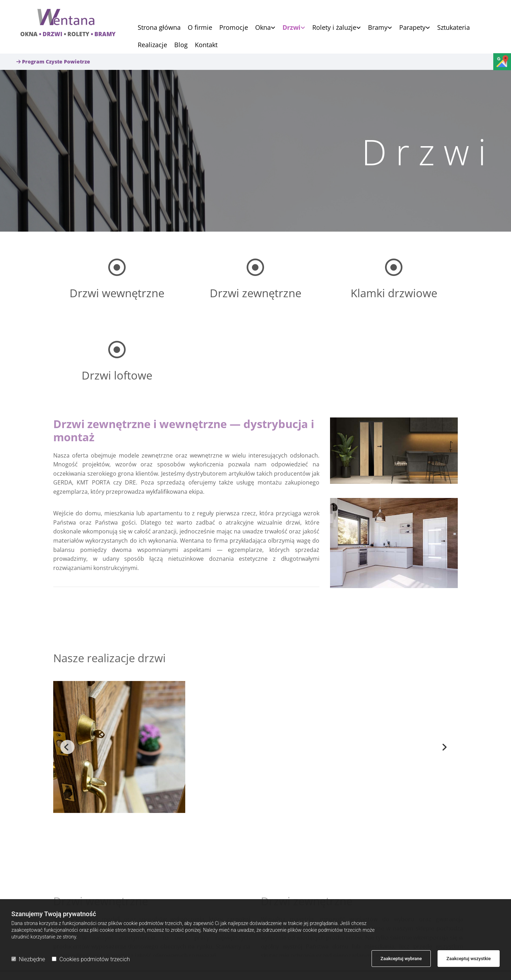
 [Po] (444, 747)
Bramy (378, 28)
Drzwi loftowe (117, 375)
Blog (181, 45)
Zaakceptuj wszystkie (469, 959)
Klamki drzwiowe (394, 293)
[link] (262, 27)
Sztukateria (454, 28)
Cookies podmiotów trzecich (91, 959)
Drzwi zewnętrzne (255, 293)
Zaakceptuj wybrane (401, 959)
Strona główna (159, 28)
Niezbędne (28, 959)
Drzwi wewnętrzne (117, 293)
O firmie (200, 28)
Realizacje (152, 45)
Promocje (234, 28)
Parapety (412, 28)
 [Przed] (67, 747)
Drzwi (292, 28)
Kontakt (206, 45)
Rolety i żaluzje (334, 28)
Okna (263, 28)
